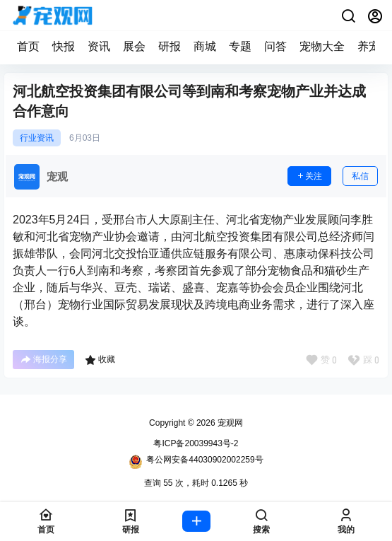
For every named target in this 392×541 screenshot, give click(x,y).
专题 (240, 46)
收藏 (100, 360)
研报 (170, 46)
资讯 (99, 46)
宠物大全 (322, 46)
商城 (205, 46)
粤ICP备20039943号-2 (196, 443)
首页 (28, 46)
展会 (134, 46)
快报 (64, 46)
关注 (309, 176)
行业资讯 (37, 138)
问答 (275, 46)
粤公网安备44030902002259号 (196, 462)
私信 (360, 176)
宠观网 (229, 423)
